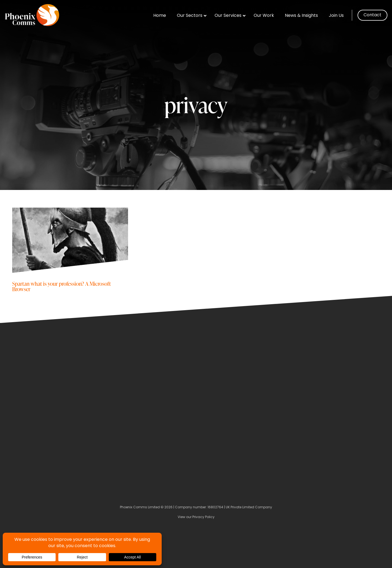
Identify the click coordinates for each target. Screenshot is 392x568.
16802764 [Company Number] (215, 507)
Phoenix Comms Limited (140, 507)
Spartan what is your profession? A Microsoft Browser (62, 286)
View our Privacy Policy (196, 517)
